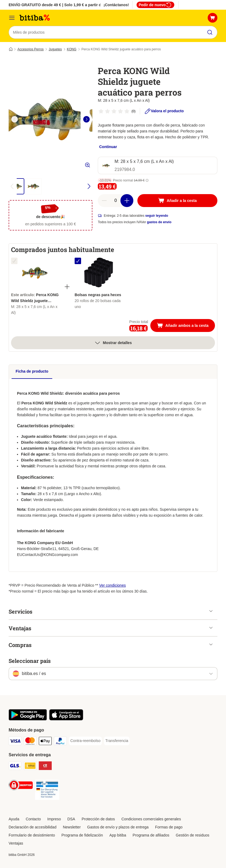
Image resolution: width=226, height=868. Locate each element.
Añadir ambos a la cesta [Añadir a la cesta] (186, 326)
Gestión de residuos (193, 835)
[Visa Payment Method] (15, 742)
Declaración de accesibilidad (32, 827)
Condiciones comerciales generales (151, 819)
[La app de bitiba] (28, 719)
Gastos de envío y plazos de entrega (118, 827)
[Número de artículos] (116, 201)
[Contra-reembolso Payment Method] (85, 741)
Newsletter (72, 827)
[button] (147, 180)
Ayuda (14, 819)
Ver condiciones (112, 585)
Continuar (108, 147)
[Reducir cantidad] (104, 201)
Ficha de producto (32, 371)
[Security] (21, 786)
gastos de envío (159, 222)
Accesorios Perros (31, 49)
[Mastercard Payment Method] (30, 742)
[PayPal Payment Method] (60, 742)
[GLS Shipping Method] (15, 767)
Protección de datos (98, 819)
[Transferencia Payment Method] (117, 741)
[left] (15, 119)
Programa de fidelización (82, 835)
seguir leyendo (157, 216)
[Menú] (12, 18)
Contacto (33, 819)
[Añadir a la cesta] (177, 201)
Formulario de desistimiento (32, 835)
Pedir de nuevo (155, 5)
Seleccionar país (30, 661)
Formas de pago (169, 827)
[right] (86, 119)
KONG (72, 49)
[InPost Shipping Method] (30, 767)
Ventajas (16, 843)
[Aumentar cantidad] (127, 201)
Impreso (54, 819)
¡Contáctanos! (116, 5)
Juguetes (55, 49)
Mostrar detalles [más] (113, 343)
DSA (71, 819)
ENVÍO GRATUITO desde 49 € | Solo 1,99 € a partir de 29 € (60, 5)
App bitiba (118, 835)
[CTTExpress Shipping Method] (45, 767)
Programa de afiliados (151, 835)
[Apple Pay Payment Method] (45, 742)
